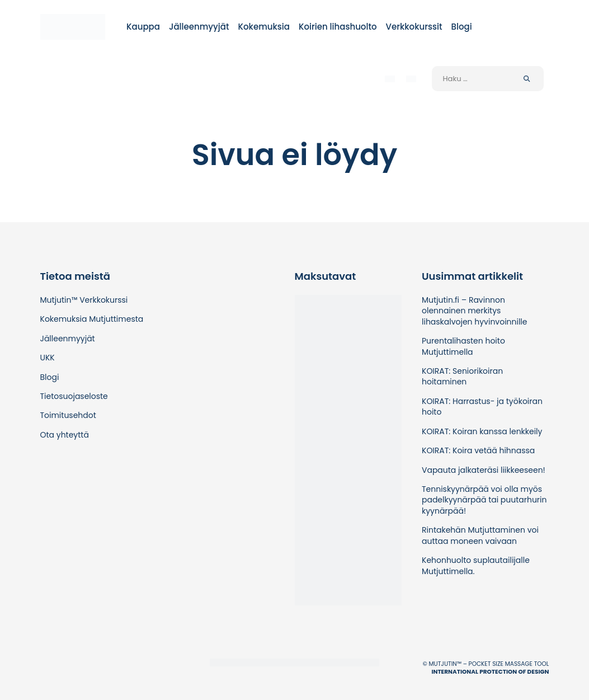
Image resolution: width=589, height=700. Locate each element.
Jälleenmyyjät (199, 27)
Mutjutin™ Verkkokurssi (84, 300)
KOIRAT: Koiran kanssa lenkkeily (482, 431)
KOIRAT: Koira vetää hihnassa (478, 450)
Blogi (462, 27)
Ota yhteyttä (65, 435)
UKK (48, 358)
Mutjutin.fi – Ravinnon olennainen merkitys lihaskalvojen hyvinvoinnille (474, 311)
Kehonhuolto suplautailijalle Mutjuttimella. (476, 565)
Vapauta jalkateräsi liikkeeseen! (484, 470)
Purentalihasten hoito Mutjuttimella (463, 346)
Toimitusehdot (68, 415)
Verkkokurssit (414, 27)
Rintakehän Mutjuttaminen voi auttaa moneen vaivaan (480, 535)
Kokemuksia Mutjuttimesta (92, 319)
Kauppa (143, 27)
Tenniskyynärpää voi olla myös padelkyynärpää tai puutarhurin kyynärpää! (484, 500)
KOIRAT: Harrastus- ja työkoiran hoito (482, 407)
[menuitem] (390, 79)
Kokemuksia (264, 27)
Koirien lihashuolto (338, 27)
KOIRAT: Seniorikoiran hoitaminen (462, 376)
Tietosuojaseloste (74, 396)
